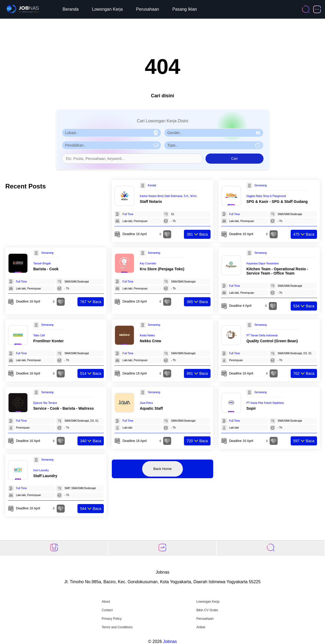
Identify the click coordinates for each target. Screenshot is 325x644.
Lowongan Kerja (108, 9)
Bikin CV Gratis (207, 610)
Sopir (251, 408)
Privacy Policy (112, 619)
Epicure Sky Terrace (45, 403)
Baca (197, 234)
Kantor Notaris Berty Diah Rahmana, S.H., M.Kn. (168, 196)
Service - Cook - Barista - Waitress (63, 408)
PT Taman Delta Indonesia (262, 335)
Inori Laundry (41, 470)
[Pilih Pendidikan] (112, 145)
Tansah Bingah (42, 263)
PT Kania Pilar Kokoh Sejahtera (265, 403)
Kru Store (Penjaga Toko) (162, 269)
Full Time (128, 214)
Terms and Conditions (117, 627)
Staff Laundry (45, 476)
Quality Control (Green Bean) (272, 341)
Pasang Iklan (185, 9)
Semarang (261, 185)
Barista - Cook (46, 269)
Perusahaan (147, 9)
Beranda (71, 9)
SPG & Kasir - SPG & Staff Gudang (277, 202)
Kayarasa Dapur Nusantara (263, 263)
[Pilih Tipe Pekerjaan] (214, 145)
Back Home (162, 469)
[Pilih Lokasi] (112, 133)
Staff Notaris (151, 202)
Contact (107, 610)
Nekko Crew (150, 341)
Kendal (152, 185)
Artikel (201, 627)
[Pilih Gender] (214, 133)
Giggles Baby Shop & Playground (266, 196)
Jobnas (170, 641)
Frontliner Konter (48, 341)
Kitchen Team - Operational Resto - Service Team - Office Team (277, 271)
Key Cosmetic (148, 263)
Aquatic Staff (151, 408)
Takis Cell (39, 335)
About (106, 602)
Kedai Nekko (147, 335)
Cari (235, 158)
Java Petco (146, 403)
